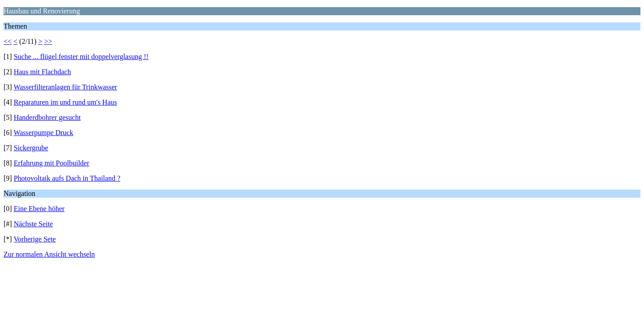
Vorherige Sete (34, 239)
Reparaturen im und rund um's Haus (66, 102)
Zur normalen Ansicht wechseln (49, 254)
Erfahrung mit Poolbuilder (52, 163)
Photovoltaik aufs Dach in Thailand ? (67, 178)
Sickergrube (31, 148)
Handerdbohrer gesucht (47, 117)
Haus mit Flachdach (42, 72)
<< (8, 41)
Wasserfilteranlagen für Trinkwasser (65, 87)
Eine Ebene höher (39, 209)
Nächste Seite (34, 224)
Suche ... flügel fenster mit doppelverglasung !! (81, 57)
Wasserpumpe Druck (43, 133)
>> (48, 41)
